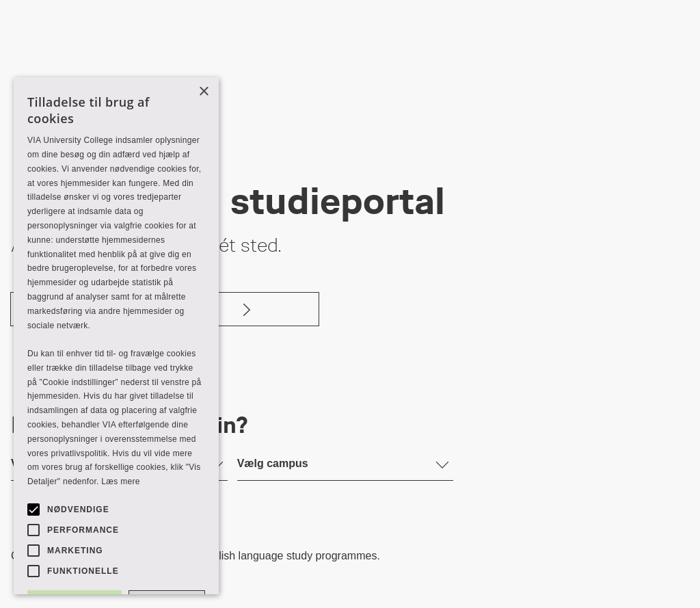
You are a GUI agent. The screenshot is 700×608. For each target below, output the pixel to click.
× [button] (203, 92)
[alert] (116, 336)
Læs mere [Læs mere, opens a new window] (120, 481)
